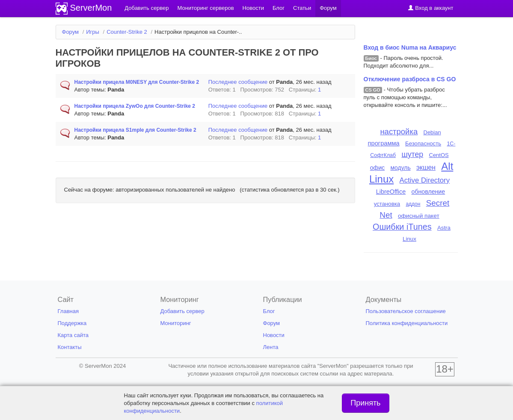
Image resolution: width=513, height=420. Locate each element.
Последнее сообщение (238, 82)
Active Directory (425, 180)
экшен (426, 167)
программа (384, 143)
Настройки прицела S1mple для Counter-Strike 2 (135, 130)
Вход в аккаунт (431, 8)
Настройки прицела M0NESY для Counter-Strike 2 (137, 82)
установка (387, 204)
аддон (413, 204)
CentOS (439, 155)
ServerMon (91, 8)
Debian (432, 132)
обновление (428, 192)
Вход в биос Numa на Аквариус (410, 47)
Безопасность (423, 143)
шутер (412, 154)
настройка (399, 132)
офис (378, 168)
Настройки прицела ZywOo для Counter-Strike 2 (135, 106)
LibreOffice (391, 192)
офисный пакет (419, 216)
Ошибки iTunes (402, 227)
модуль (401, 168)
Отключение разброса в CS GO (410, 79)
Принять (365, 403)
